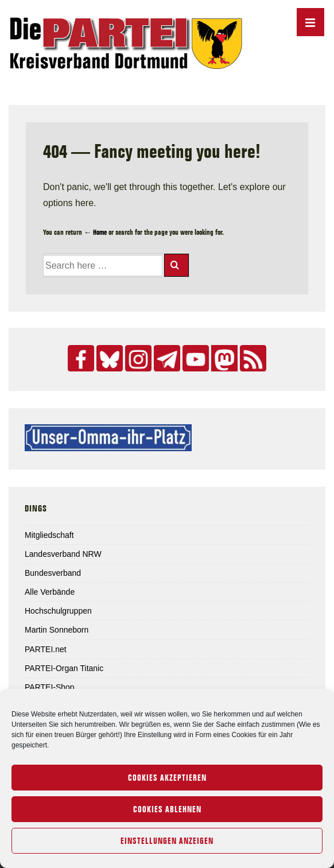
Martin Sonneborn (57, 630)
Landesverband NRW (63, 554)
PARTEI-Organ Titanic (64, 668)
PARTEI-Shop (50, 687)
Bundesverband (53, 573)
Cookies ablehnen (167, 809)
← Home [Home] (95, 232)
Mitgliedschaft (49, 535)
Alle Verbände (50, 592)
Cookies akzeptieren (167, 778)
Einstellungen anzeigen (167, 841)
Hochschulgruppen (58, 611)
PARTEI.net (46, 649)
